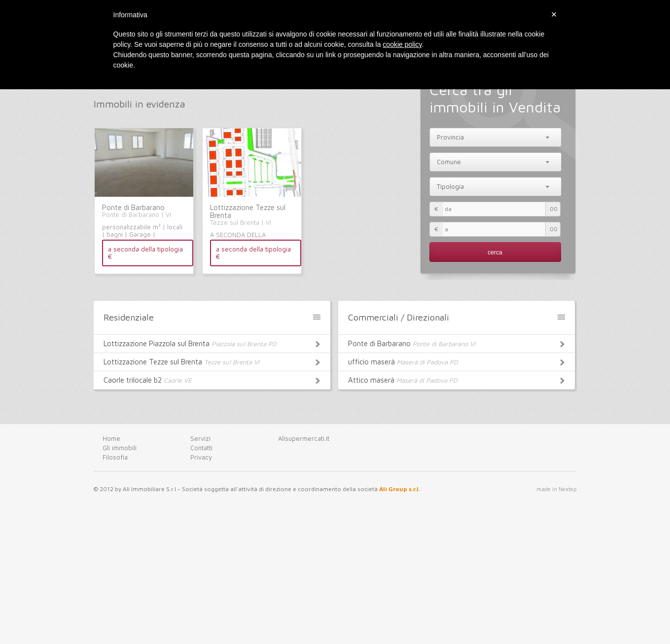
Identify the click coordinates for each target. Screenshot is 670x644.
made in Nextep (557, 489)
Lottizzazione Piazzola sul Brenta (212, 343)
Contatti (201, 448)
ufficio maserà (457, 361)
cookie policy (402, 44)
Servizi (200, 438)
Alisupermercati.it (304, 438)
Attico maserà (457, 379)
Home (111, 438)
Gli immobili (120, 448)
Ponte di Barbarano (133, 207)
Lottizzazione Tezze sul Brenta (248, 211)
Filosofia (115, 457)
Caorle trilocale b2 (212, 379)
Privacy (201, 457)
